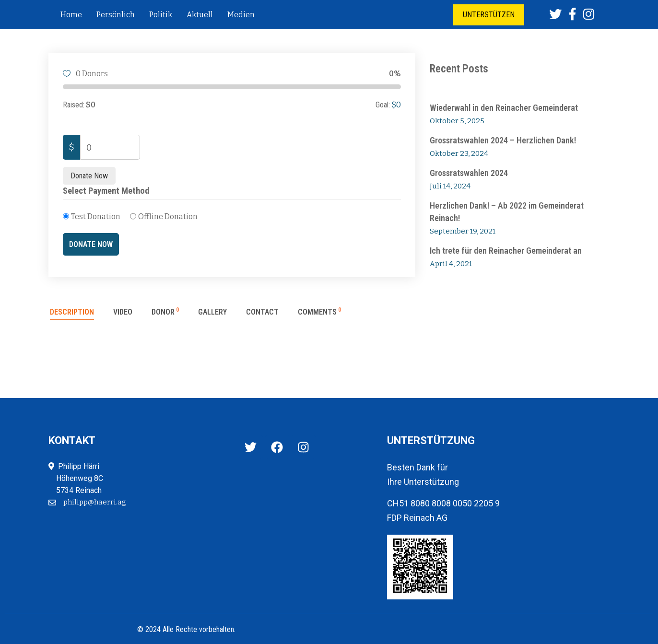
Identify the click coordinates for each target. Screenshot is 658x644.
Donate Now (89, 176)
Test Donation (96, 217)
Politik (161, 15)
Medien (241, 15)
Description (72, 312)
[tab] (72, 316)
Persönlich (116, 15)
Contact (262, 312)
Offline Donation (168, 217)
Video (123, 312)
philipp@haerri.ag (95, 502)
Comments (319, 312)
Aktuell (200, 15)
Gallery (212, 312)
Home (71, 15)
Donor (165, 312)
